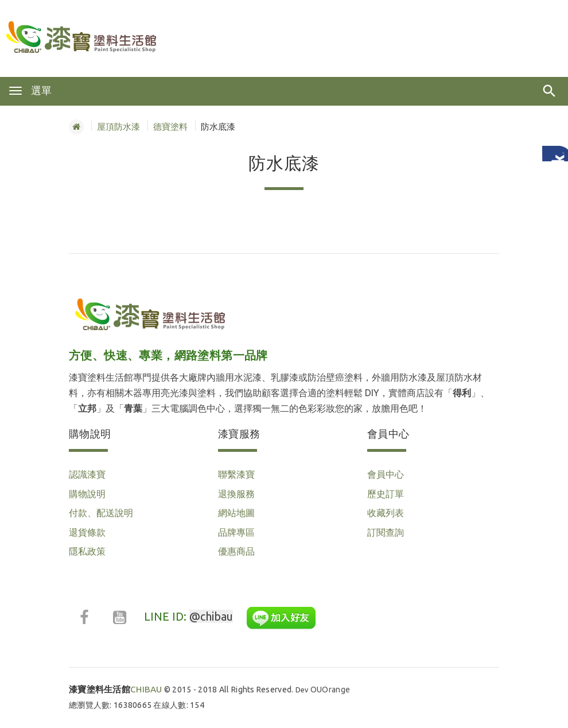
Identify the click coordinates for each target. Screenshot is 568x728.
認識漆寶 (87, 474)
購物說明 (87, 494)
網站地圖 (236, 513)
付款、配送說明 (101, 513)
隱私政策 (87, 551)
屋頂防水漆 (118, 127)
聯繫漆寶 (236, 474)
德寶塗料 (170, 127)
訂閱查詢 (386, 532)
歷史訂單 (386, 494)
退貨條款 (87, 532)
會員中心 (386, 474)
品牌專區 (236, 532)
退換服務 (236, 494)
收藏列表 (386, 513)
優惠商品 (236, 551)
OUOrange (330, 690)
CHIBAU (116, 689)
